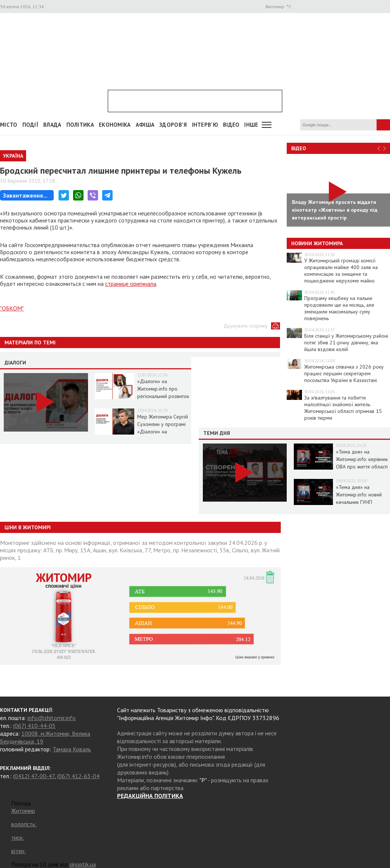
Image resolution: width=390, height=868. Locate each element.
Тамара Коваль (72, 749)
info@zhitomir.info (52, 718)
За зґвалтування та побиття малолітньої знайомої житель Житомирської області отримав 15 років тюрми (343, 408)
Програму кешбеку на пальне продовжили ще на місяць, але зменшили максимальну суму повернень (339, 308)
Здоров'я (173, 125)
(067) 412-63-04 (78, 776)
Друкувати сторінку (246, 326)
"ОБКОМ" (12, 308)
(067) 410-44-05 (34, 726)
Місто (9, 125)
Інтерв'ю (205, 125)
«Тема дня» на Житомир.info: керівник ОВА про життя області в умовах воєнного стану (362, 467)
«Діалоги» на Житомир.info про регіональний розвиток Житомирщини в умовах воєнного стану (164, 396)
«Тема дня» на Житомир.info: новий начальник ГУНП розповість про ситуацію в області (359, 502)
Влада (52, 125)
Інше (251, 125)
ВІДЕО (231, 125)
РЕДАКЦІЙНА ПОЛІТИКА (150, 796)
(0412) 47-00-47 (34, 776)
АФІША (145, 125)
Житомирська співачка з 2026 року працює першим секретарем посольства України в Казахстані (344, 373)
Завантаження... (25, 195)
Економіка (115, 125)
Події (31, 125)
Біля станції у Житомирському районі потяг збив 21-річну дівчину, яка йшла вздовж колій (346, 343)
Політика (80, 125)
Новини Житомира (317, 243)
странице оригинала (131, 284)
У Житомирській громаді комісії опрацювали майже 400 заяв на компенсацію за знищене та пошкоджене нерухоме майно (341, 271)
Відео (299, 148)
